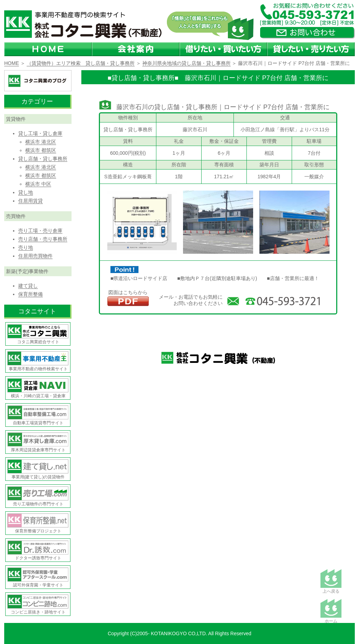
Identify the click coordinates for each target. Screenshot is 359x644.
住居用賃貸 (31, 201)
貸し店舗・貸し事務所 (43, 159)
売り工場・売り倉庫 (40, 231)
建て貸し (28, 286)
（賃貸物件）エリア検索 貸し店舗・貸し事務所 (81, 63)
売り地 (26, 247)
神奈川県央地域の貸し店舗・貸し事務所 (187, 63)
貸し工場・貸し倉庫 (40, 133)
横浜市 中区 (38, 184)
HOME (12, 63)
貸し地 (26, 192)
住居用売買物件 (35, 256)
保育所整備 (31, 294)
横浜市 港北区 (41, 142)
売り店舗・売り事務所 (43, 239)
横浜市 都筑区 (41, 150)
